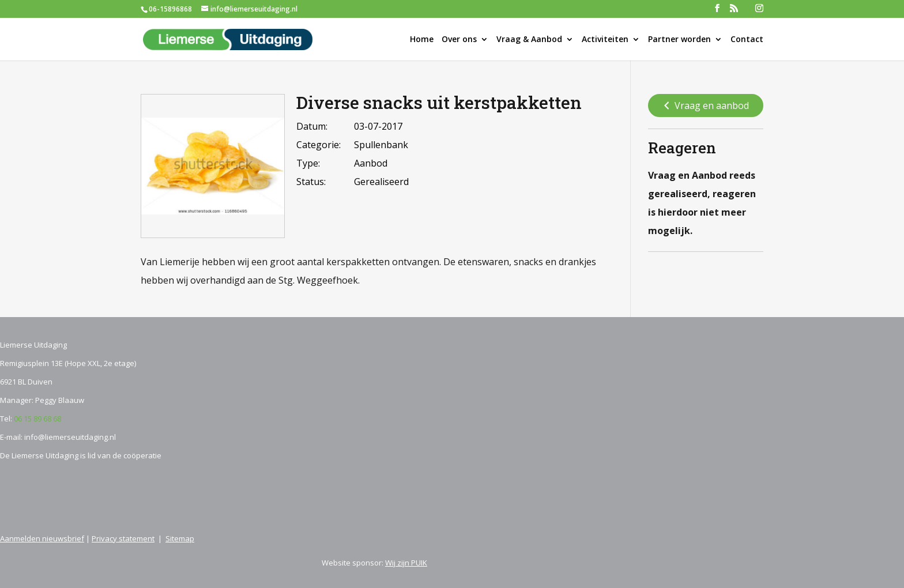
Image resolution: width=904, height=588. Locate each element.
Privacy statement (123, 538)
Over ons (459, 40)
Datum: (312, 126)
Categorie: (319, 145)
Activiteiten (605, 40)
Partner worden (679, 40)
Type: (308, 163)
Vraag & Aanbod (529, 40)
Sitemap (180, 538)
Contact (747, 40)
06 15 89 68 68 (37, 419)
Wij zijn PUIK (406, 563)
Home (422, 40)
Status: (311, 182)
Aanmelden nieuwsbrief (42, 538)
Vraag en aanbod (705, 106)
